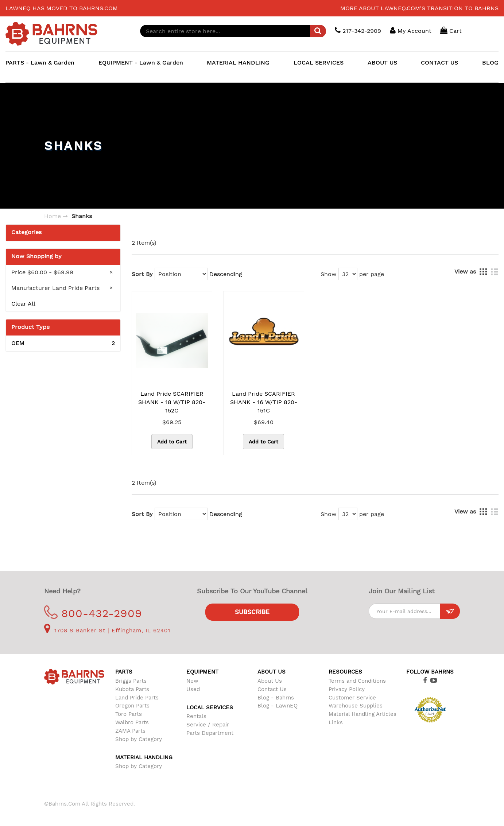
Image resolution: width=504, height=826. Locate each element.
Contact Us (272, 689)
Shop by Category (139, 739)
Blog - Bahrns (276, 698)
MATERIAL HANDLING (238, 63)
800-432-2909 (93, 613)
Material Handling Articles (363, 714)
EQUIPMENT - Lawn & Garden (141, 63)
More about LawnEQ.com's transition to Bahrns (419, 8)
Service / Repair (208, 725)
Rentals (196, 716)
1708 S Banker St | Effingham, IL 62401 (107, 631)
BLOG (490, 63)
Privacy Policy (347, 689)
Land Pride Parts (137, 698)
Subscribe (252, 612)
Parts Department (210, 733)
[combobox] (233, 31)
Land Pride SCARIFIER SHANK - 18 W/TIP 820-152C (172, 402)
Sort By (142, 274)
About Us (270, 681)
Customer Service (352, 698)
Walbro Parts (132, 722)
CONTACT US (439, 63)
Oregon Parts (132, 706)
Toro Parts (129, 714)
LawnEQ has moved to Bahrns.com (62, 8)
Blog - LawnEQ (278, 706)
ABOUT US (382, 63)
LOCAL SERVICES (319, 63)
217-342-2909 (358, 30)
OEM (63, 343)
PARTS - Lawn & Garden (40, 63)
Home (53, 216)
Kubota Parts (132, 689)
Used (193, 689)
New (192, 681)
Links (336, 722)
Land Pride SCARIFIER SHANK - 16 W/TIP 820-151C (264, 402)
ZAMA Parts (130, 731)
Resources (345, 672)
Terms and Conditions (357, 681)
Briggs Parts (131, 681)
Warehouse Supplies (356, 706)
